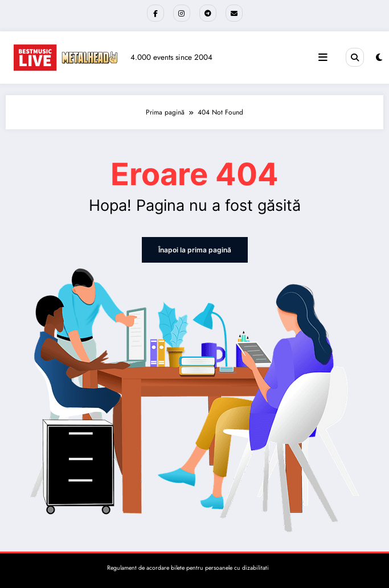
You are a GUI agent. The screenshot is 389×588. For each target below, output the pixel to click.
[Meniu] (323, 58)
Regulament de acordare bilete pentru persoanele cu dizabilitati (188, 568)
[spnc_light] (379, 58)
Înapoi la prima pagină (195, 250)
